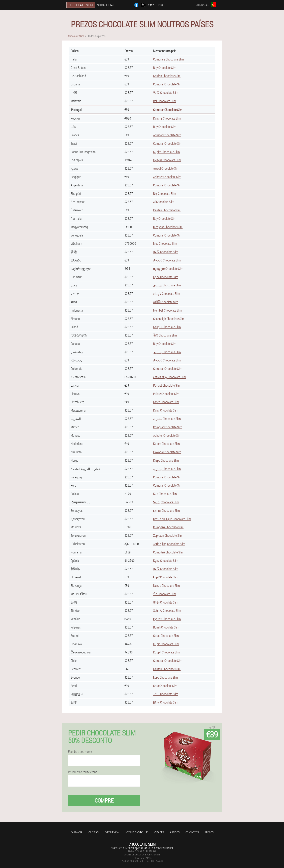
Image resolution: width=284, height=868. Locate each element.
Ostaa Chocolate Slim (166, 636)
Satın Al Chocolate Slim (167, 610)
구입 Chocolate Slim (166, 694)
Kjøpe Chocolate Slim (166, 460)
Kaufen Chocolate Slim (167, 76)
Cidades (159, 832)
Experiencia (112, 832)
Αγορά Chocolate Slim (167, 260)
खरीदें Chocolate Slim (166, 302)
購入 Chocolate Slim (166, 702)
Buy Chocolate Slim (165, 68)
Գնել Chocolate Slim (166, 502)
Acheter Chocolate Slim (167, 135)
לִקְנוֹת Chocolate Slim (167, 293)
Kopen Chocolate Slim (166, 444)
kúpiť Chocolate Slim (166, 577)
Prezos (209, 832)
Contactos (192, 832)
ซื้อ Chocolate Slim (165, 594)
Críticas (93, 832)
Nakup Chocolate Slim (166, 585)
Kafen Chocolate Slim (166, 402)
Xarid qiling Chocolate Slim (169, 544)
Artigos (175, 832)
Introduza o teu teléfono (83, 772)
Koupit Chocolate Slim (167, 652)
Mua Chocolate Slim (165, 243)
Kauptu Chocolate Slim (167, 327)
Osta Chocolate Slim (165, 686)
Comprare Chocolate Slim (168, 59)
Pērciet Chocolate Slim (167, 385)
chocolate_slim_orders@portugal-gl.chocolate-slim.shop (142, 848)
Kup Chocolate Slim (165, 494)
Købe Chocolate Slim (166, 277)
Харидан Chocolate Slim (168, 535)
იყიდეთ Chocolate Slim (168, 269)
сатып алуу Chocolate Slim (170, 377)
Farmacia (77, 832)
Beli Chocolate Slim (165, 101)
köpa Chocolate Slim (165, 677)
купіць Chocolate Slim (166, 510)
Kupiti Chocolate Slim (166, 644)
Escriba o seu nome (80, 752)
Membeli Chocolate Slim (168, 310)
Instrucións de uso (137, 832)
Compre (104, 800)
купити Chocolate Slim (167, 619)
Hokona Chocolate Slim (167, 452)
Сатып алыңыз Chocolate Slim (172, 519)
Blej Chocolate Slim (165, 193)
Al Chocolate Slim (164, 202)
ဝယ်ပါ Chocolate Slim (166, 168)
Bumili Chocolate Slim (166, 627)
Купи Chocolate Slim (166, 410)
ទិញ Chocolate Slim (165, 335)
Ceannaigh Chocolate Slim (169, 319)
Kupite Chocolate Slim (166, 152)
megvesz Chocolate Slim (168, 227)
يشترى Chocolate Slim (167, 285)
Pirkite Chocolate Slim (166, 394)
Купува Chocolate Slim (167, 160)
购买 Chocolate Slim (166, 93)
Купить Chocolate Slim (167, 118)
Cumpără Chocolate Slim (168, 527)
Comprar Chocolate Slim (168, 84)
